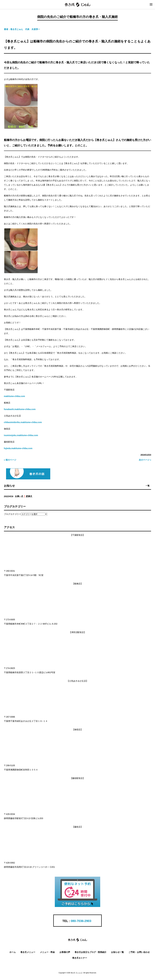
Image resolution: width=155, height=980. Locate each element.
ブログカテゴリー (12, 514)
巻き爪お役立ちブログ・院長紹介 (91, 952)
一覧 (148, 486)
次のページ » (145, 460)
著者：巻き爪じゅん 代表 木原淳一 (22, 29)
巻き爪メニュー (28, 952)
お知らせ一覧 (117, 952)
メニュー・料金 (47, 952)
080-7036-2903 (81, 921)
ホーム (13, 952)
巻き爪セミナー (80, 958)
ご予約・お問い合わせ (139, 952)
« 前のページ (10, 460)
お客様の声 (65, 952)
